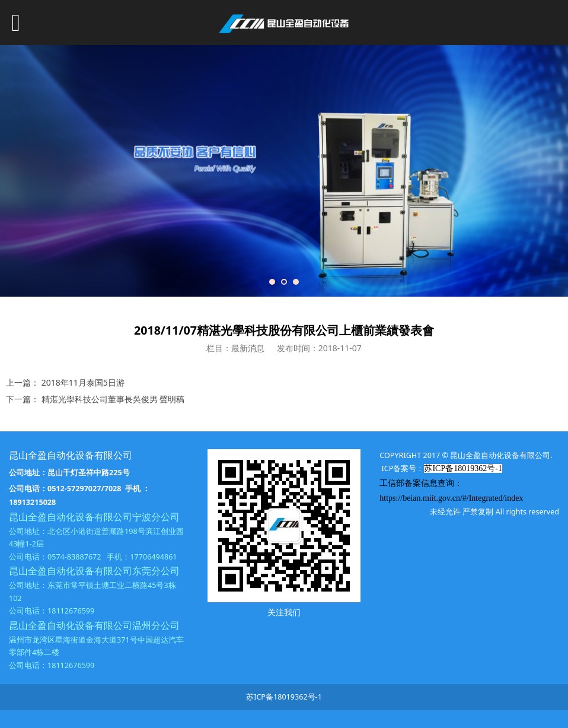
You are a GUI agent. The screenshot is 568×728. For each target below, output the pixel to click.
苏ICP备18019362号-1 (284, 697)
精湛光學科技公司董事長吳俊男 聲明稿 (113, 399)
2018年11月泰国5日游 (83, 382)
